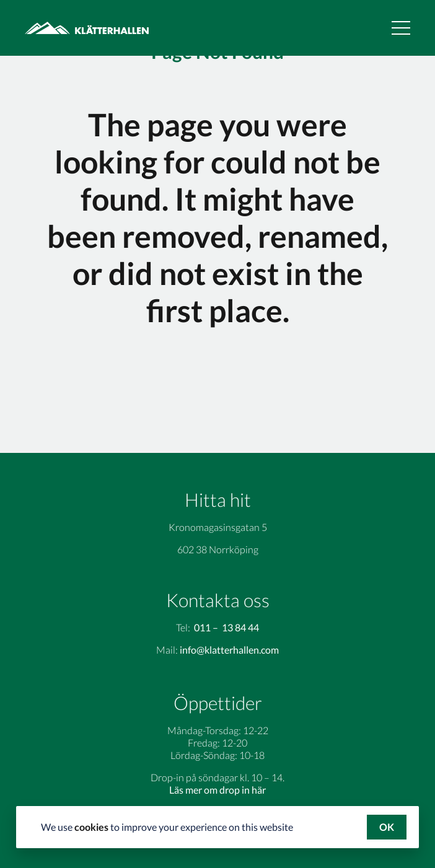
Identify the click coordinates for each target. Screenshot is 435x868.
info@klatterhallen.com (229, 650)
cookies (91, 827)
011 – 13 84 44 (226, 627)
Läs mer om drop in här (217, 790)
